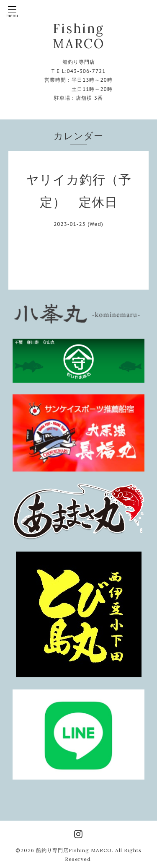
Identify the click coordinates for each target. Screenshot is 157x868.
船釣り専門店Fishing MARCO (74, 850)
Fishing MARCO (79, 36)
